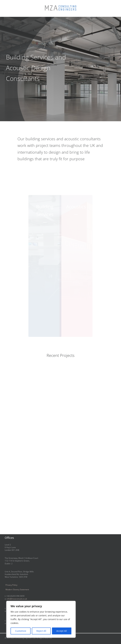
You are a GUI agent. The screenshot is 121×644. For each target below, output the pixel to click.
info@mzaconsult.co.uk (17, 599)
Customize (21, 631)
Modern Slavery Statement (17, 590)
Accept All (62, 631)
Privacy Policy (11, 585)
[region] (41, 619)
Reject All (41, 631)
